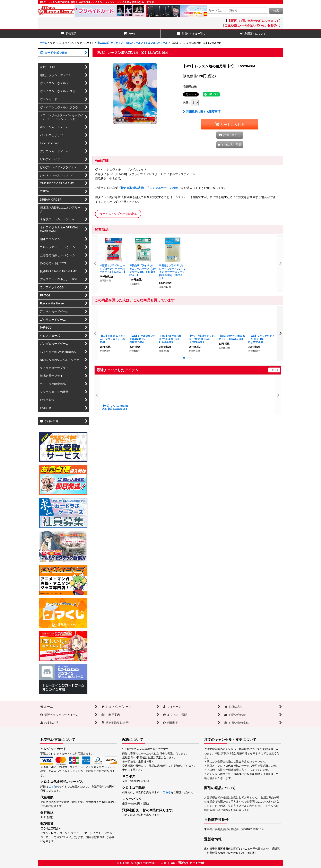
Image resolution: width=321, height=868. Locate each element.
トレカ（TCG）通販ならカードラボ (181, 863)
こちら (52, 787)
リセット (274, 370)
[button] (253, 34)
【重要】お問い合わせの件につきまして (253, 21)
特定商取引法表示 (132, 188)
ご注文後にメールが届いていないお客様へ (252, 25)
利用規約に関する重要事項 (202, 112)
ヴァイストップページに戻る (118, 214)
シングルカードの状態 (164, 188)
